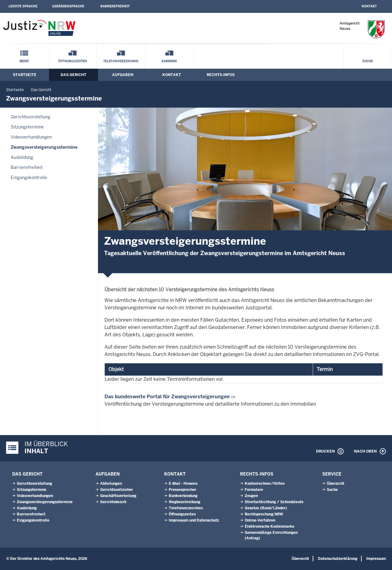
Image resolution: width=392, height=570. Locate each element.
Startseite (25, 75)
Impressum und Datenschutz (194, 520)
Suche (368, 61)
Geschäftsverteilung (118, 496)
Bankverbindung (183, 496)
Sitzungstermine (27, 127)
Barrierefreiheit (115, 6)
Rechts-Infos (221, 75)
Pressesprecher (183, 490)
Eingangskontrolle (29, 178)
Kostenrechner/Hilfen (265, 484)
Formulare (254, 490)
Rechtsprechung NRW (264, 514)
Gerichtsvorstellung (30, 117)
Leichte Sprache (23, 6)
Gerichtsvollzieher (117, 490)
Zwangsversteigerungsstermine (44, 147)
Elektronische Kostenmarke (269, 526)
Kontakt (369, 6)
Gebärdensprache (68, 6)
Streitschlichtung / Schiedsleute (274, 502)
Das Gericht (73, 75)
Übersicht (335, 484)
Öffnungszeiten (73, 61)
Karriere (169, 61)
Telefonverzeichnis (121, 61)
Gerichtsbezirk (113, 502)
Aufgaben (123, 75)
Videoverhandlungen (31, 137)
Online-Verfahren (260, 520)
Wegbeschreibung (185, 502)
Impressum (376, 559)
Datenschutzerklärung (338, 559)
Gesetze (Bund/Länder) (266, 508)
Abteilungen (111, 484)
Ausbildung (22, 157)
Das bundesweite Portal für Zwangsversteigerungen (167, 397)
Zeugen (251, 496)
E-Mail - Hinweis (183, 484)
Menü (24, 61)
